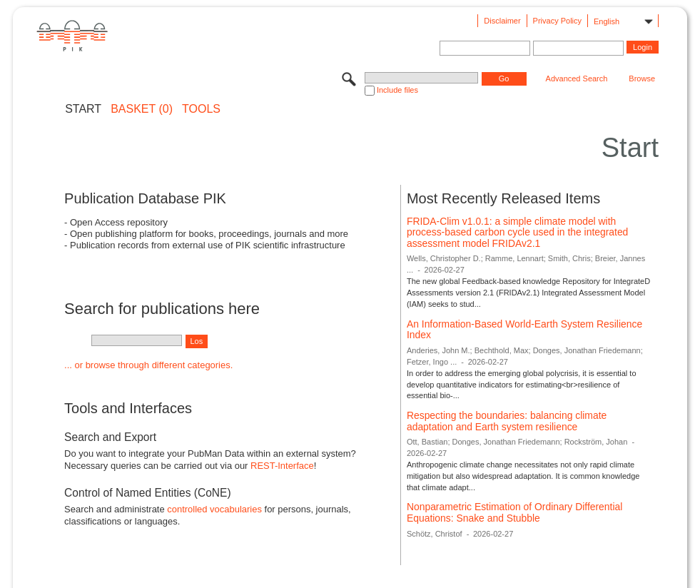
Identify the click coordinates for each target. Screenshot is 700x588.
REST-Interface (282, 466)
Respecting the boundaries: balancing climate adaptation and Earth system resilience (507, 421)
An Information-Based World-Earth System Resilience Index (524, 330)
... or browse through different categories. (148, 365)
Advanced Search (577, 78)
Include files (397, 90)
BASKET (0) (142, 109)
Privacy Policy (557, 21)
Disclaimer (502, 21)
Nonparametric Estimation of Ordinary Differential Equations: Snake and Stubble (514, 512)
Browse (642, 78)
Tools (201, 109)
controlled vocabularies (214, 509)
